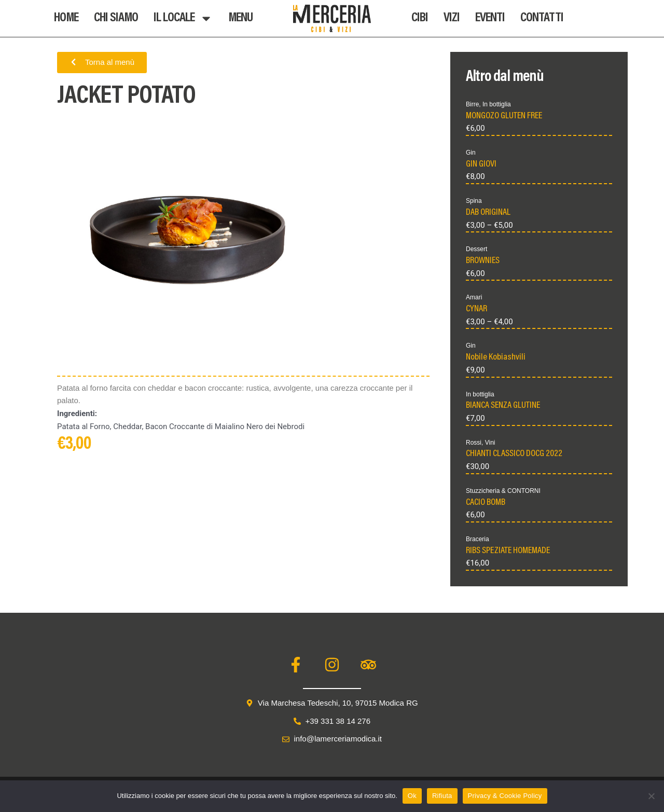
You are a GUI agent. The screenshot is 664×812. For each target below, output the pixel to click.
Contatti (542, 18)
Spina (474, 201)
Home (66, 18)
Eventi (490, 18)
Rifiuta (442, 796)
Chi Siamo (116, 18)
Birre (472, 104)
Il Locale (183, 18)
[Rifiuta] (651, 796)
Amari (474, 297)
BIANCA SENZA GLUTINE (503, 406)
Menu (240, 18)
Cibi (420, 18)
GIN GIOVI (481, 164)
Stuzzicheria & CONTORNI (503, 491)
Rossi (474, 443)
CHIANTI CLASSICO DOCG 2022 (514, 454)
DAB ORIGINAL (488, 213)
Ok (412, 796)
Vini (490, 443)
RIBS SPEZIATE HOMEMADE (508, 551)
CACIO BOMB (486, 503)
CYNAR (476, 309)
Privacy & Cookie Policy (505, 796)
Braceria (478, 539)
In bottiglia (497, 104)
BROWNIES (483, 261)
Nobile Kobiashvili (496, 357)
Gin (471, 153)
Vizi (452, 18)
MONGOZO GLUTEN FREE (504, 116)
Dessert (476, 249)
